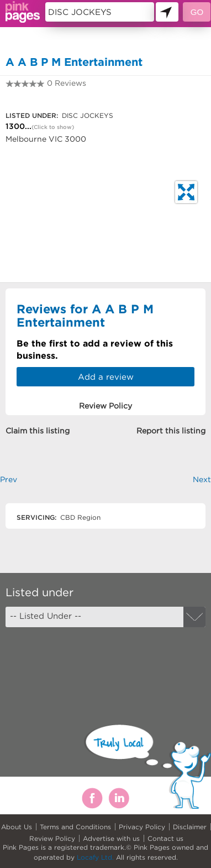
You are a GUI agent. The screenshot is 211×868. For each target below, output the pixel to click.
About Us (17, 827)
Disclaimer (190, 827)
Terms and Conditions (75, 827)
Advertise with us (111, 838)
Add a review (106, 377)
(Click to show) (53, 127)
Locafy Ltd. (95, 857)
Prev (9, 479)
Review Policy (52, 838)
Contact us (165, 838)
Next (202, 479)
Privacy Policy (142, 827)
